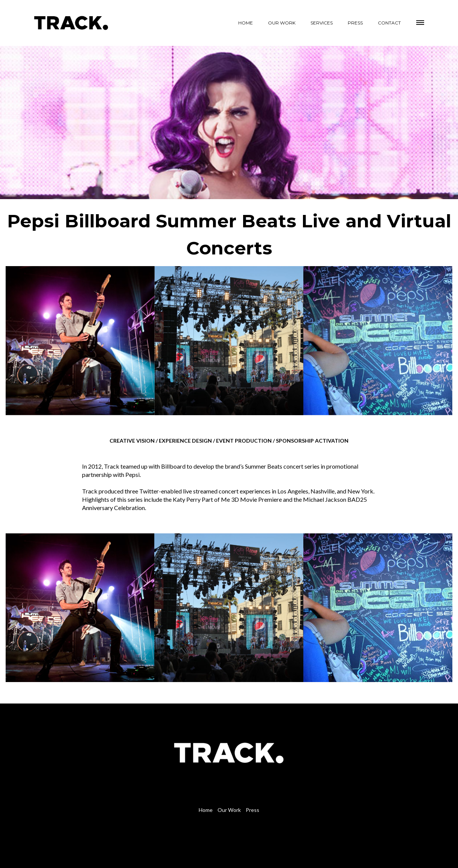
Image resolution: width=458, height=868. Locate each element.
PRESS (355, 23)
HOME (246, 23)
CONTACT (389, 23)
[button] (421, 21)
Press (253, 810)
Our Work (229, 810)
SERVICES (322, 23)
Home (206, 810)
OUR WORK (282, 23)
